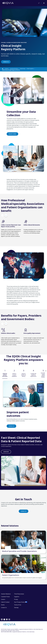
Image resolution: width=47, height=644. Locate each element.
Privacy (16, 610)
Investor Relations (6, 604)
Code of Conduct (5, 613)
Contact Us (4, 618)
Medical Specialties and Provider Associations (19, 556)
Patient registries (30, 69)
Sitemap (16, 618)
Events (3, 615)
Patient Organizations (11, 586)
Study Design (23, 69)
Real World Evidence (14, 69)
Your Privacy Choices (19, 613)
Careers (3, 610)
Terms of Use (18, 615)
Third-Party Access (19, 604)
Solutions (7, 69)
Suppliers (17, 607)
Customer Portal (5, 607)
